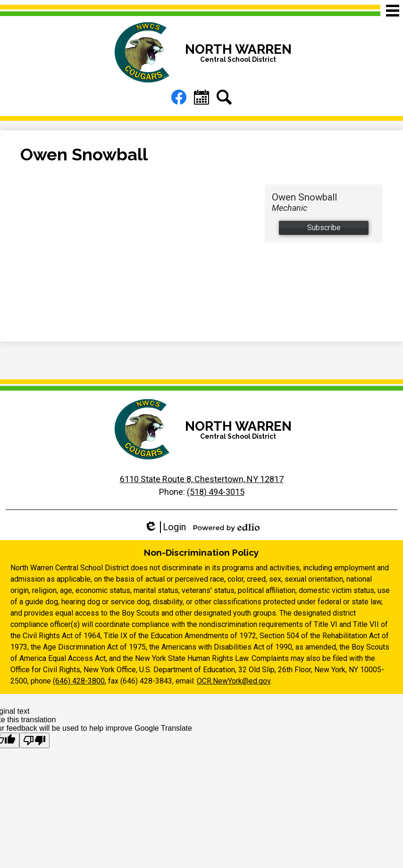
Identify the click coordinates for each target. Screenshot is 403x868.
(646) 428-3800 (79, 681)
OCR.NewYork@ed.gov (234, 681)
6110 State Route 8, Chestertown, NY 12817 (202, 479)
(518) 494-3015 (216, 492)
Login (165, 527)
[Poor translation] (34, 740)
